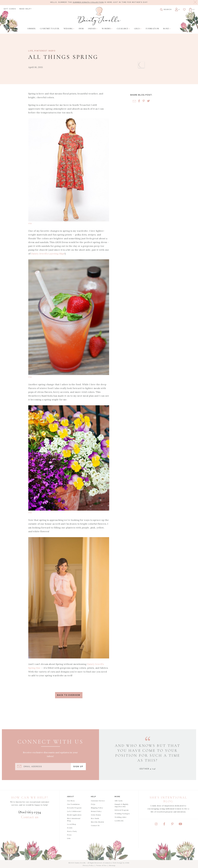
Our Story (71, 801)
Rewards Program (74, 808)
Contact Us (95, 825)
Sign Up (78, 767)
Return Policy (96, 811)
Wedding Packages (122, 814)
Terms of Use (101, 865)
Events (70, 828)
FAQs (93, 804)
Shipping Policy (97, 808)
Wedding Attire (121, 817)
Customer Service (98, 801)
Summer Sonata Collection (88, 2)
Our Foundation (73, 804)
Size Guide (95, 818)
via (30, 223)
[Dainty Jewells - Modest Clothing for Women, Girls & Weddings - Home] (99, 16)
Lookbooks (119, 821)
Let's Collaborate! (74, 811)
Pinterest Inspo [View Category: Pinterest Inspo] (45, 51)
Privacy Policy (88, 865)
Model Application (74, 815)
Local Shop (72, 824)
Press (69, 835)
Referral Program (122, 810)
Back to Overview (69, 695)
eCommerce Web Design (113, 863)
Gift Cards (10, 9)
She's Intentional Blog (74, 820)
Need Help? (26, 9)
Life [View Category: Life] (31, 51)
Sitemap (112, 865)
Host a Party (72, 831)
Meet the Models (97, 822)
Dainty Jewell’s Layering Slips (48, 254)
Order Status (96, 815)
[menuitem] (31, 29)
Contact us (30, 817)
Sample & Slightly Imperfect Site (121, 805)
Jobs (69, 838)
